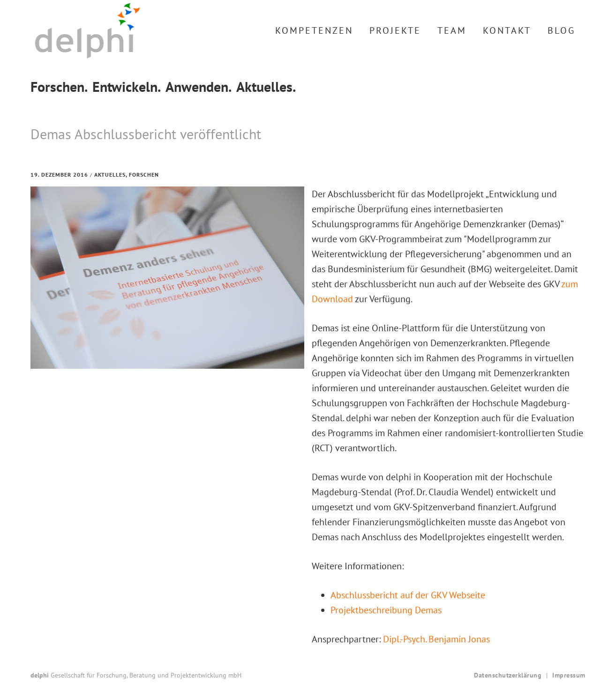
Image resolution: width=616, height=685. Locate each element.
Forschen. (59, 86)
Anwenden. (199, 86)
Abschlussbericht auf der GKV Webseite (408, 595)
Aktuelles (110, 175)
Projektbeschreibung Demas (386, 610)
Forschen (144, 175)
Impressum (569, 675)
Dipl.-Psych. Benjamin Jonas (436, 639)
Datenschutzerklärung (508, 675)
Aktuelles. (266, 86)
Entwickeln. (127, 86)
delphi (87, 31)
